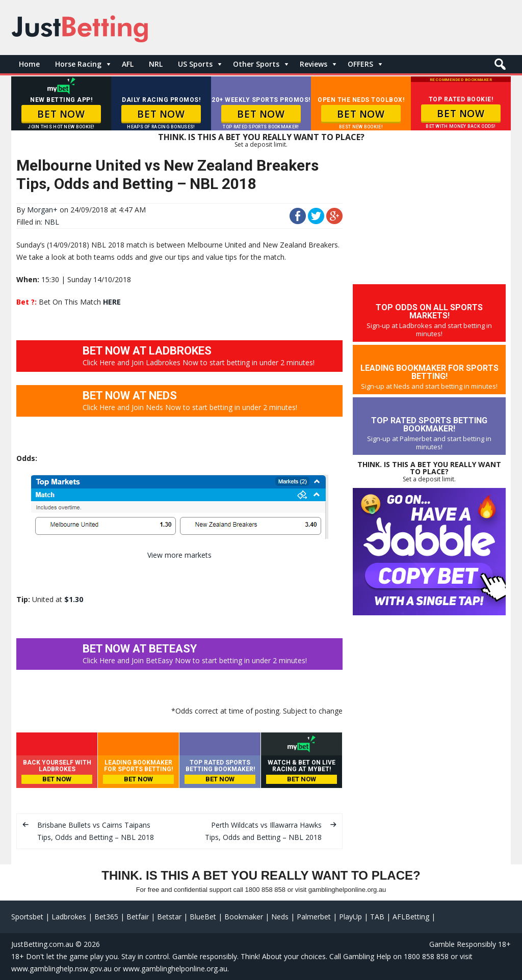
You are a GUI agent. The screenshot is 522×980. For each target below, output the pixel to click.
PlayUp (350, 917)
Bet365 (106, 917)
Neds (280, 917)
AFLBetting (411, 917)
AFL (128, 64)
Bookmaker (244, 917)
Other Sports (256, 64)
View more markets (179, 555)
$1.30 (74, 599)
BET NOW (61, 114)
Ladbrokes (69, 917)
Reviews (314, 64)
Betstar (169, 917)
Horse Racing (78, 64)
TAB (377, 917)
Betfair (138, 917)
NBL (52, 222)
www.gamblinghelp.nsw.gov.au (61, 969)
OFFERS (360, 64)
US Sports (195, 64)
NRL (156, 64)
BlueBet (203, 917)
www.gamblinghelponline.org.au (175, 969)
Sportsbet (27, 917)
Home (29, 64)
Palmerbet (314, 917)
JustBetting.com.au (42, 944)
